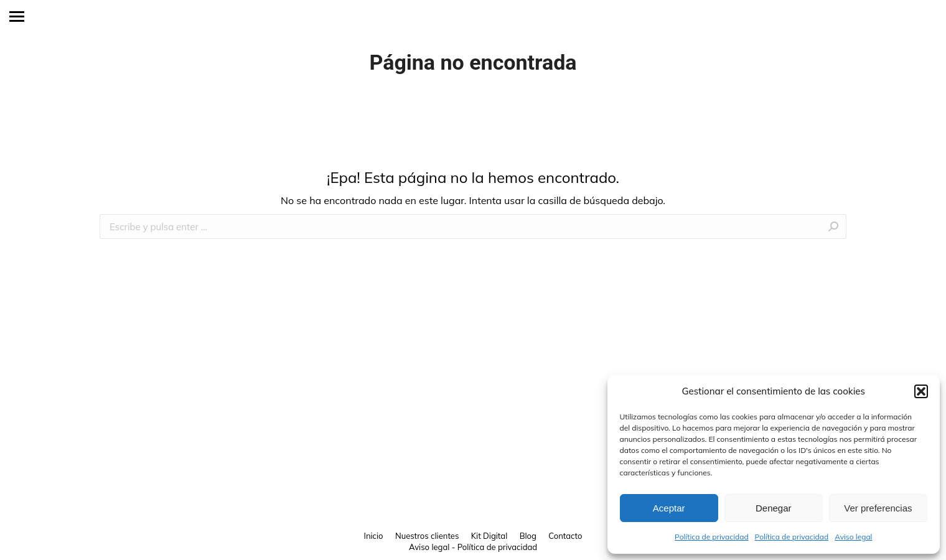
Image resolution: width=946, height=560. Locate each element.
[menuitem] (374, 536)
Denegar (774, 508)
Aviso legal (853, 537)
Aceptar (669, 508)
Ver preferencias (878, 508)
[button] (921, 391)
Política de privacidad (712, 537)
